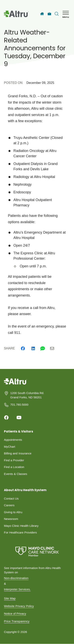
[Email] (52, 348)
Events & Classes (16, 474)
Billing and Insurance (18, 453)
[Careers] (49, 14)
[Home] (42, 14)
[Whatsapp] (43, 348)
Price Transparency (17, 621)
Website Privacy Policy (19, 606)
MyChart (10, 447)
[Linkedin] (33, 348)
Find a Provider (14, 460)
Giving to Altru (13, 512)
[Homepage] (15, 384)
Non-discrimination (16, 578)
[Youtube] (19, 417)
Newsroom (11, 519)
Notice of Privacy (15, 614)
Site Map (10, 598)
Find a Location (14, 467)
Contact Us (11, 498)
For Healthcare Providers (20, 532)
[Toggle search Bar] (57, 14)
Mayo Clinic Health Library (21, 526)
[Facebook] (23, 348)
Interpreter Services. (17, 589)
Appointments (13, 440)
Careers (9, 505)
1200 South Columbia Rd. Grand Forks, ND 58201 (27, 395)
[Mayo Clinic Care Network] (37, 552)
